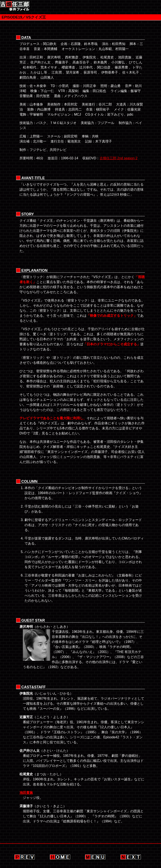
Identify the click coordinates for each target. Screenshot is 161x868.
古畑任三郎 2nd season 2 (119, 158)
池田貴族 (26, 793)
